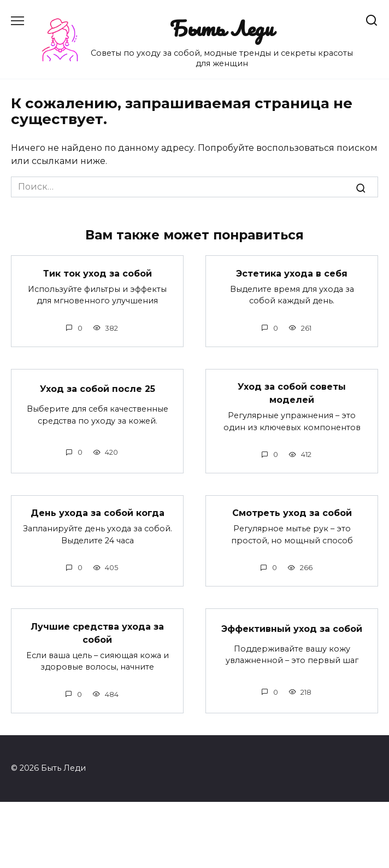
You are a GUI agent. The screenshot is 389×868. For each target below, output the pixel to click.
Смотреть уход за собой (292, 513)
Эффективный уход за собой (292, 628)
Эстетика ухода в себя (292, 273)
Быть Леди (222, 28)
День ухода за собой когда (98, 513)
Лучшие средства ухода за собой (97, 633)
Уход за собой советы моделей (292, 393)
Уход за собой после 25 (98, 389)
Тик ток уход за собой (98, 273)
